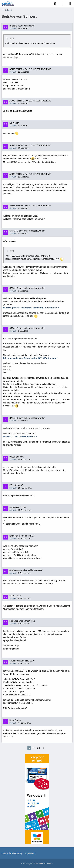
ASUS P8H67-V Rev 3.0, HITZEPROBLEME (30, 69)
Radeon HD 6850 (17, 507)
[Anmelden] (63, 4)
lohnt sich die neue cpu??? (22, 536)
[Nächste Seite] (44, 748)
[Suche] (55, 4)
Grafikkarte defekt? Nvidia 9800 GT (26, 570)
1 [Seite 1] (29, 748)
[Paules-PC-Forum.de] (8, 4)
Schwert (13, 29)
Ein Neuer (14, 123)
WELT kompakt (16, 457)
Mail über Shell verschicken (22, 621)
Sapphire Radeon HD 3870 (22, 661)
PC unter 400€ (16, 485)
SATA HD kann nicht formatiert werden (27, 231)
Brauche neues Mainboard (22, 26)
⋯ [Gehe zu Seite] (34, 748)
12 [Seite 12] (38, 748)
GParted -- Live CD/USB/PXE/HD (19, 437)
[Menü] (70, 4)
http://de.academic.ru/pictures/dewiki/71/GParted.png (29, 358)
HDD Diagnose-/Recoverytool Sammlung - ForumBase (30, 308)
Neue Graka (15, 596)
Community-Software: (37, 864)
